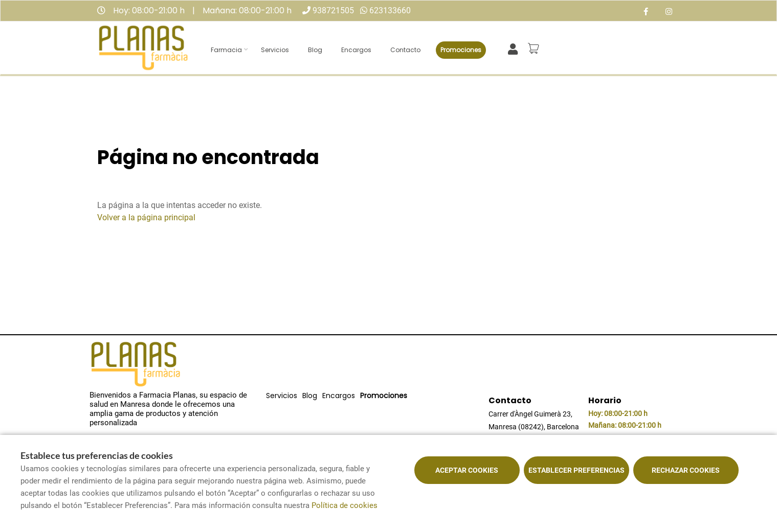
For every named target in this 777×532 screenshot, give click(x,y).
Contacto (405, 50)
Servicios (275, 50)
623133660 (390, 10)
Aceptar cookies (467, 470)
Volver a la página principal (146, 217)
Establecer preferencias (576, 470)
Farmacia (226, 50)
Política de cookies (345, 505)
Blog (315, 50)
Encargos (356, 50)
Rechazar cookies (686, 470)
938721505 (333, 10)
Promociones (461, 50)
